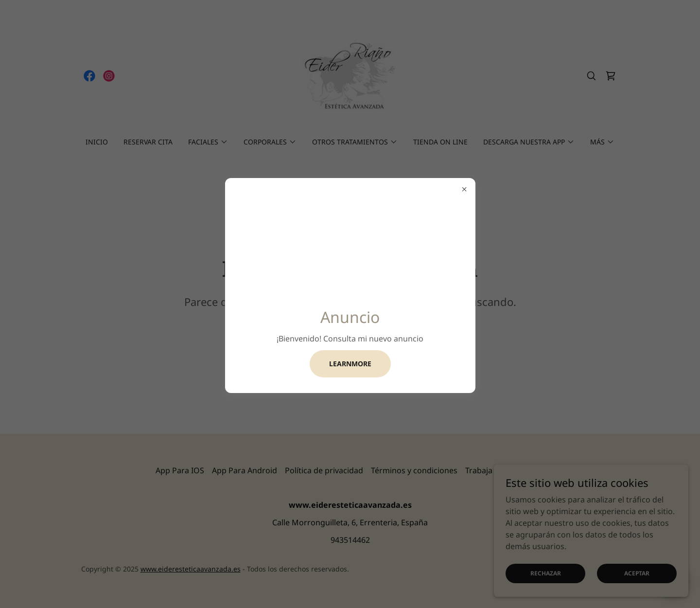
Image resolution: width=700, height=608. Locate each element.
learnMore (350, 364)
